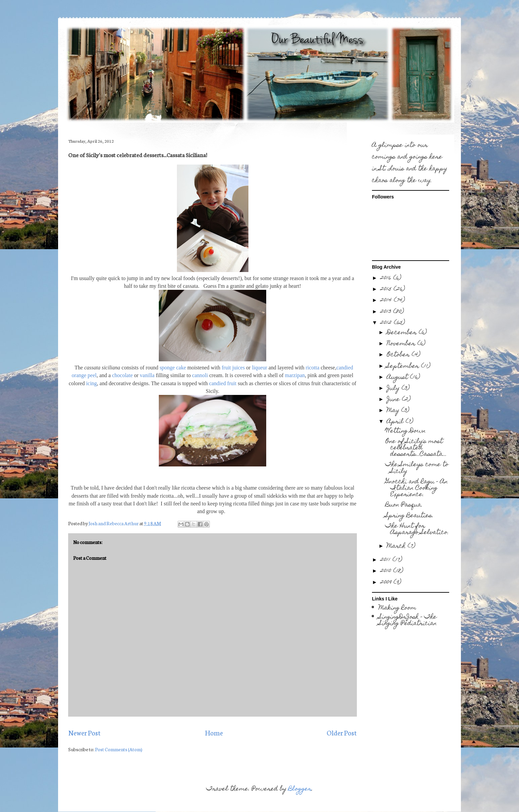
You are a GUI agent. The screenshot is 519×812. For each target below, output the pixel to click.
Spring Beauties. (409, 516)
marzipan (295, 375)
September (404, 367)
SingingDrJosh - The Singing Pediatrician (408, 621)
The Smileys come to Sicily (417, 468)
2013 (387, 312)
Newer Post (84, 732)
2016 (387, 279)
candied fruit (223, 383)
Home (214, 732)
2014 (387, 301)
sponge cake (173, 368)
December (403, 333)
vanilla (147, 375)
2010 (387, 571)
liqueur (259, 368)
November (402, 344)
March (397, 547)
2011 (386, 560)
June (394, 400)
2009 (387, 583)
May (394, 411)
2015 (387, 290)
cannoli (200, 375)
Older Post (342, 732)
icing (92, 383)
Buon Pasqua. (404, 505)
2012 (387, 323)
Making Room (397, 608)
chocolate (122, 375)
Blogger (300, 789)
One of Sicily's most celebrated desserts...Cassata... (416, 448)
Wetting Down (406, 431)
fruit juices (233, 368)
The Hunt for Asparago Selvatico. (417, 530)
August (398, 378)
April (396, 422)
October (399, 355)
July (394, 389)
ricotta (312, 368)
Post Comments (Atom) (119, 749)
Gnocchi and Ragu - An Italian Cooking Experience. (417, 488)
